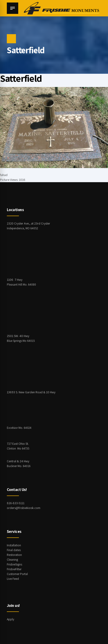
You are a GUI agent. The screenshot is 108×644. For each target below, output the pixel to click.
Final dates (14, 550)
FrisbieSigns (15, 564)
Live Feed (13, 579)
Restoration (14, 555)
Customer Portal (18, 574)
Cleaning (12, 560)
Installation (14, 545)
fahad (4, 175)
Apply (11, 619)
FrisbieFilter (14, 569)
